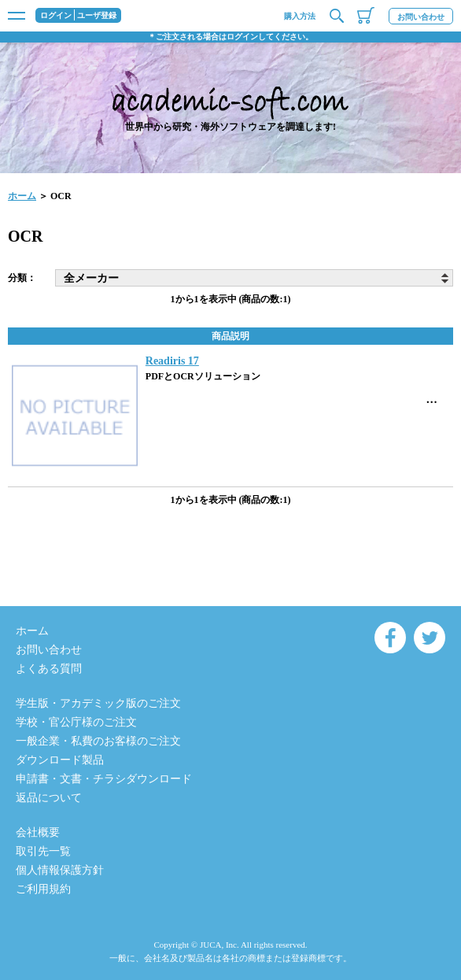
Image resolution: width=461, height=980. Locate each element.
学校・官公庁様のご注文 (76, 722)
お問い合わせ (421, 17)
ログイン (56, 16)
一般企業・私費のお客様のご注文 (98, 741)
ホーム (22, 196)
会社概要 (38, 832)
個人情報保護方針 (60, 870)
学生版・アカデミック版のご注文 (98, 703)
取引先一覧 (43, 851)
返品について (49, 798)
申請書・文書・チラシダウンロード (104, 779)
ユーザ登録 (97, 16)
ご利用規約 (43, 889)
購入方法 (300, 16)
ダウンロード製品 (60, 760)
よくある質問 (49, 669)
